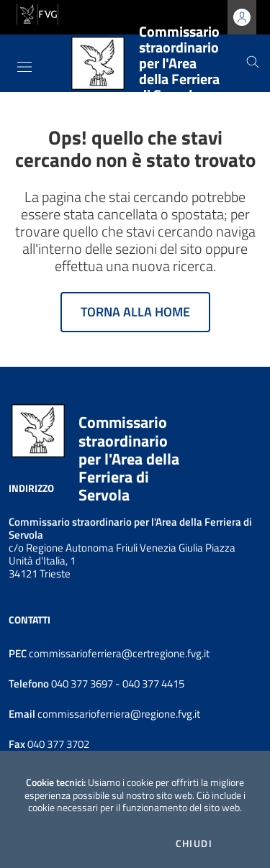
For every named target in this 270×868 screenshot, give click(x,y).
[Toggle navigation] (24, 67)
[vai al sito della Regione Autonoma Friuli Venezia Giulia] (37, 13)
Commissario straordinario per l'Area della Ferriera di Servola (129, 459)
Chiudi (194, 844)
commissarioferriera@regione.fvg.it (118, 714)
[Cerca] (253, 63)
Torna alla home (135, 312)
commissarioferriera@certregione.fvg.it (119, 653)
